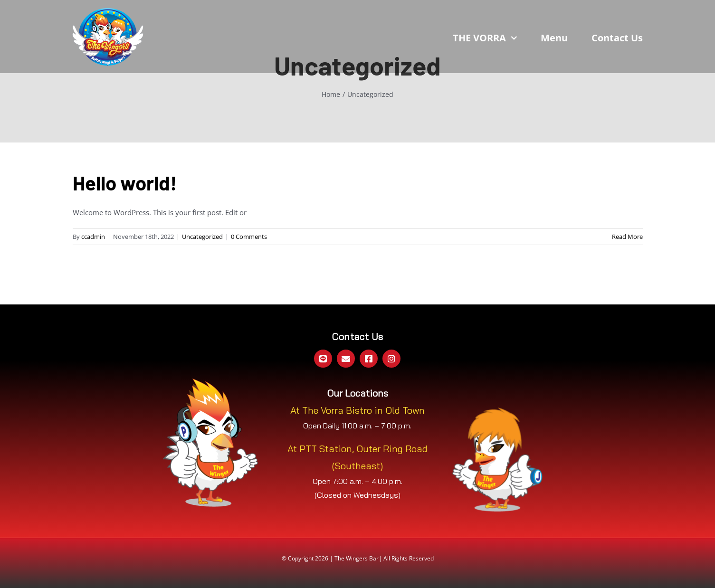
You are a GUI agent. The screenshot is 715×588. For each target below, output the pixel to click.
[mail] (346, 359)
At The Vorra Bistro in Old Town (357, 410)
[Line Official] (323, 359)
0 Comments (249, 237)
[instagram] (391, 359)
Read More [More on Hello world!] (627, 237)
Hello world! (125, 182)
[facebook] (369, 359)
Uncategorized (202, 237)
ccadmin (93, 237)
